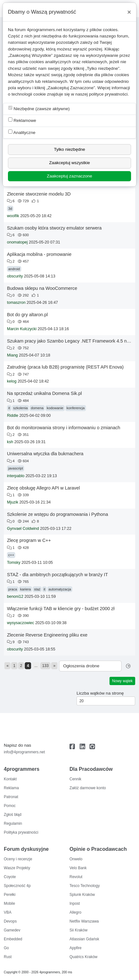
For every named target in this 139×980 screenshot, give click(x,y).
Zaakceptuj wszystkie (69, 163)
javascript (16, 468)
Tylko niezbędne (69, 149)
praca (13, 589)
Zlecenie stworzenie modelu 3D (39, 194)
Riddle (13, 416)
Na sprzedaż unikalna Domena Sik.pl (44, 393)
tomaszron (16, 303)
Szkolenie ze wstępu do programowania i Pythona (57, 514)
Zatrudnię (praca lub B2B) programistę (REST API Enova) (65, 367)
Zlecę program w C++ (29, 540)
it (9, 408)
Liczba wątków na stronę (100, 693)
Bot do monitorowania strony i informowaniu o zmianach (64, 428)
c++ (11, 555)
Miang (12, 355)
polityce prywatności (108, 94)
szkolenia (21, 408)
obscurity (15, 276)
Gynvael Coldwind (23, 529)
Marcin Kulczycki (22, 329)
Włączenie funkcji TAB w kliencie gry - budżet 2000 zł (61, 609)
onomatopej (17, 242)
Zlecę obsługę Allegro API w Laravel (43, 488)
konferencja (76, 408)
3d (10, 209)
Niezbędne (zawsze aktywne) (39, 108)
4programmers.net (45, 30)
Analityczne (22, 132)
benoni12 (15, 597)
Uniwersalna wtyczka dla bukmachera (45, 454)
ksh (10, 442)
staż (37, 589)
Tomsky (14, 563)
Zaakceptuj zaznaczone (70, 176)
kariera (26, 589)
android (14, 269)
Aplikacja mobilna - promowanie (39, 254)
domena (37, 408)
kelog (12, 381)
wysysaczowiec (20, 623)
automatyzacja (60, 589)
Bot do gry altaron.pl (27, 315)
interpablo (16, 476)
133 (45, 666)
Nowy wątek (122, 681)
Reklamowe (22, 120)
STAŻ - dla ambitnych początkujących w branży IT (57, 575)
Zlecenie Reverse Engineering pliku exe (47, 635)
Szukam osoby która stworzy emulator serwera (54, 228)
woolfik (13, 216)
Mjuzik (13, 502)
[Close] (129, 12)
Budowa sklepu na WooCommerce (42, 288)
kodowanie (55, 408)
